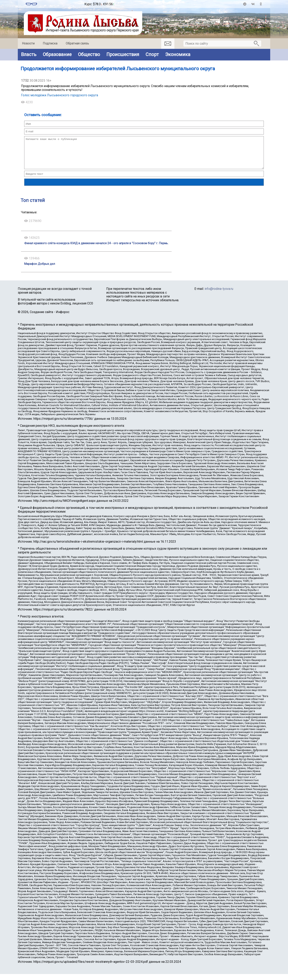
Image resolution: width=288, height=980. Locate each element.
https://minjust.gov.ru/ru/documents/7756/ (63, 425)
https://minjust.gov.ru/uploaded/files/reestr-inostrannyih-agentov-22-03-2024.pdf (91, 968)
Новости (28, 43)
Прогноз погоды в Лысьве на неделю (61, 2)
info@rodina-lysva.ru (219, 295)
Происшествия (123, 54)
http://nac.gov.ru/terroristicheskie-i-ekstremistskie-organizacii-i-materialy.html (88, 548)
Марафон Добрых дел (40, 270)
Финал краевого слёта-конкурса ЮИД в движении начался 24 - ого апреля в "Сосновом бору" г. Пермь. (96, 249)
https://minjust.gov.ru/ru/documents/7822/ (63, 615)
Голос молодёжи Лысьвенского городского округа (59, 95)
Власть (29, 54)
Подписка (50, 43)
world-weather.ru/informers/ (61, 6)
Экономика (178, 54)
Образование (57, 54)
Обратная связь (77, 43)
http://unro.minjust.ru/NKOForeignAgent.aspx (64, 507)
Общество (89, 54)
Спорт (152, 54)
